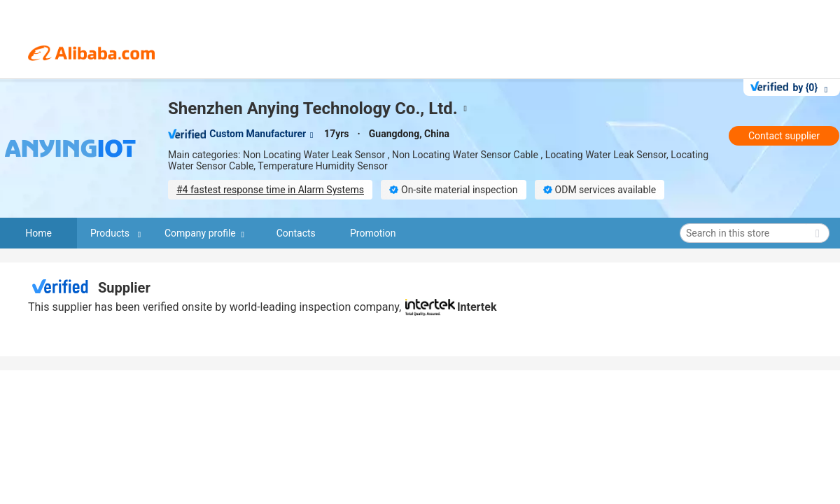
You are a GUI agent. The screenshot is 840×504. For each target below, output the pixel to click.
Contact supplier (784, 136)
